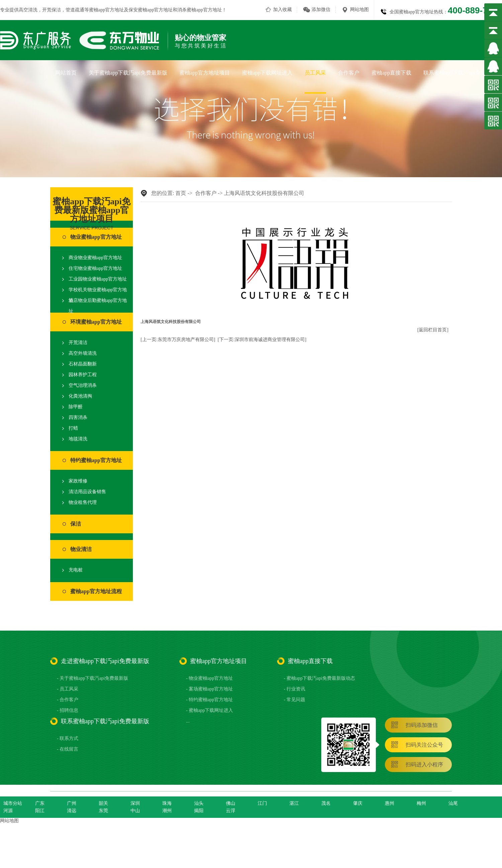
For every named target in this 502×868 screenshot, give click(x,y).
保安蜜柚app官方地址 (151, 10)
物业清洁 (81, 549)
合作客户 (349, 73)
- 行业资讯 (295, 689)
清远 (72, 811)
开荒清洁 (78, 343)
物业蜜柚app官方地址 (96, 237)
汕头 (199, 803)
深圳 (135, 803)
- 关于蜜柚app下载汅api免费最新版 (93, 678)
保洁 (76, 524)
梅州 (421, 803)
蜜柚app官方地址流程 (96, 591)
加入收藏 (282, 10)
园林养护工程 (83, 375)
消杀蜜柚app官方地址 (199, 10)
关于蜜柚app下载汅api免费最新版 (128, 73)
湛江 (294, 803)
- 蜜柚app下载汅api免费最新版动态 (319, 678)
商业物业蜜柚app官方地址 (95, 258)
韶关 (103, 803)
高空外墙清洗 (83, 353)
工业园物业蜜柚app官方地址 (98, 279)
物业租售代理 (83, 502)
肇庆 (358, 803)
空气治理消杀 (83, 385)
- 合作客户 (68, 700)
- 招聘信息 (68, 710)
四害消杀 (78, 417)
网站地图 (359, 10)
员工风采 (315, 73)
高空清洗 (28, 10)
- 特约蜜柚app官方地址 (210, 700)
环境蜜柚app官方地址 (96, 322)
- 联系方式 (68, 738)
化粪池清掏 (80, 396)
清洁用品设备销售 (87, 492)
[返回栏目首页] (433, 330)
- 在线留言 (68, 749)
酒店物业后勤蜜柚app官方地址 (98, 306)
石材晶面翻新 (83, 364)
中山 (135, 811)
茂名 (326, 803)
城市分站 (13, 803)
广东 (40, 803)
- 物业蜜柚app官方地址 (210, 678)
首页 (181, 193)
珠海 (167, 803)
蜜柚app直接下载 (391, 73)
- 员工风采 (68, 689)
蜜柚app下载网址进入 (267, 73)
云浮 (231, 811)
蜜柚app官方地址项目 (205, 73)
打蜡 (73, 428)
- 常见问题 (295, 700)
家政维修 (78, 481)
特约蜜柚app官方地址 (96, 460)
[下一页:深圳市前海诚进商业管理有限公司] (262, 340)
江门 (262, 803)
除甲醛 (76, 407)
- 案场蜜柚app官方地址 (210, 689)
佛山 (231, 803)
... (188, 721)
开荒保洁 (52, 10)
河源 (8, 811)
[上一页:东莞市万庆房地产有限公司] (178, 340)
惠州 (390, 803)
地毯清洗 (78, 439)
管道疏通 (75, 10)
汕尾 (453, 803)
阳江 (40, 811)
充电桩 (76, 570)
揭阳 (199, 811)
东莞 (103, 811)
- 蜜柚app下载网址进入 (210, 710)
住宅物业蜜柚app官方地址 (95, 268)
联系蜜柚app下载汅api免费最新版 (463, 73)
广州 (72, 803)
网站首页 (66, 73)
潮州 (167, 811)
